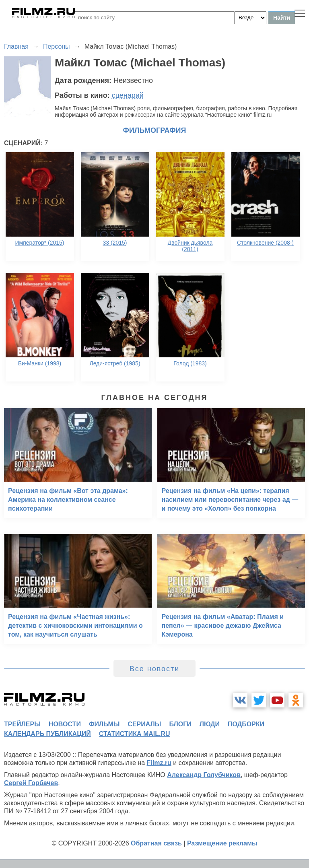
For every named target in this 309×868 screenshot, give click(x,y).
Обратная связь (156, 843)
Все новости (155, 669)
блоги (180, 724)
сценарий (128, 95)
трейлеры (22, 724)
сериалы (144, 724)
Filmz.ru (159, 763)
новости (65, 724)
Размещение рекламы (222, 843)
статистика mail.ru (135, 734)
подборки (246, 724)
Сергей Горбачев (31, 783)
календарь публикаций (47, 734)
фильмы (104, 724)
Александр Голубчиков (204, 775)
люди (210, 724)
